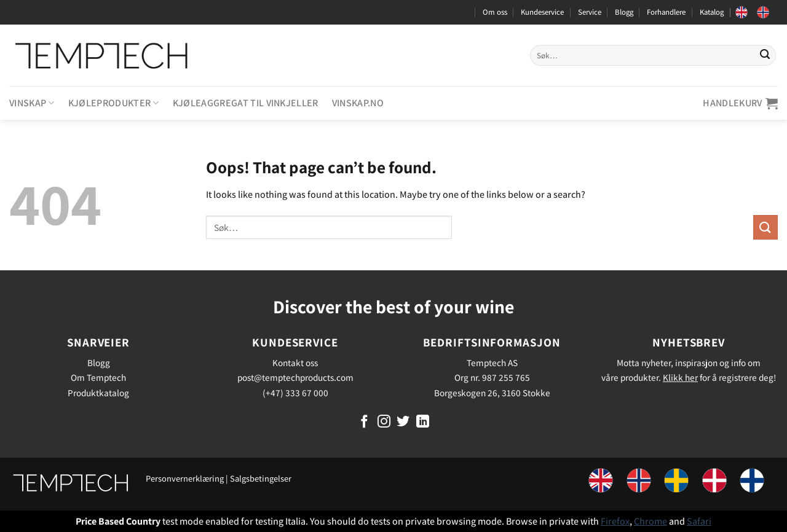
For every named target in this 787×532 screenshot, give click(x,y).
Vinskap (32, 103)
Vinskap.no (358, 103)
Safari (699, 521)
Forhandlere (666, 12)
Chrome (651, 521)
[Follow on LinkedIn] (423, 422)
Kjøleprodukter (114, 103)
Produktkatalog (98, 393)
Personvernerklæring (185, 478)
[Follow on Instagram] (384, 422)
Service (590, 12)
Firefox (615, 521)
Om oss (495, 12)
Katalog (712, 12)
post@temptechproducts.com (295, 377)
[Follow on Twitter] (403, 422)
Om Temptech (98, 377)
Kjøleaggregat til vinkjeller (246, 103)
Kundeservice (542, 12)
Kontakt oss (295, 362)
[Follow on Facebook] (364, 422)
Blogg (624, 12)
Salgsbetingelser (261, 478)
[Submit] (765, 55)
